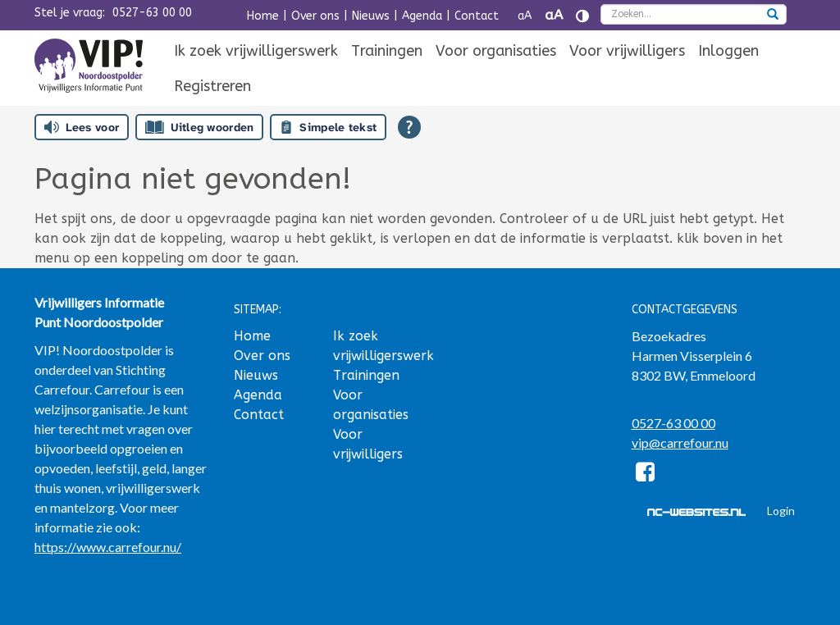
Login (781, 511)
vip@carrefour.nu (680, 443)
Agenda (422, 16)
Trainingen (387, 51)
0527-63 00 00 (152, 13)
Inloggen (728, 51)
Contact (477, 16)
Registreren (212, 86)
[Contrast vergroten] (582, 16)
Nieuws (371, 16)
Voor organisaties (496, 51)
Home (263, 16)
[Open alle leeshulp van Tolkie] (409, 127)
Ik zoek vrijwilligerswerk (256, 51)
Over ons (315, 16)
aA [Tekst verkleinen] (525, 16)
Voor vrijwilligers (627, 51)
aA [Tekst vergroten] (554, 15)
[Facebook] (646, 474)
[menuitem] (256, 52)
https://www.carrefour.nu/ (108, 547)
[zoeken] (773, 16)
